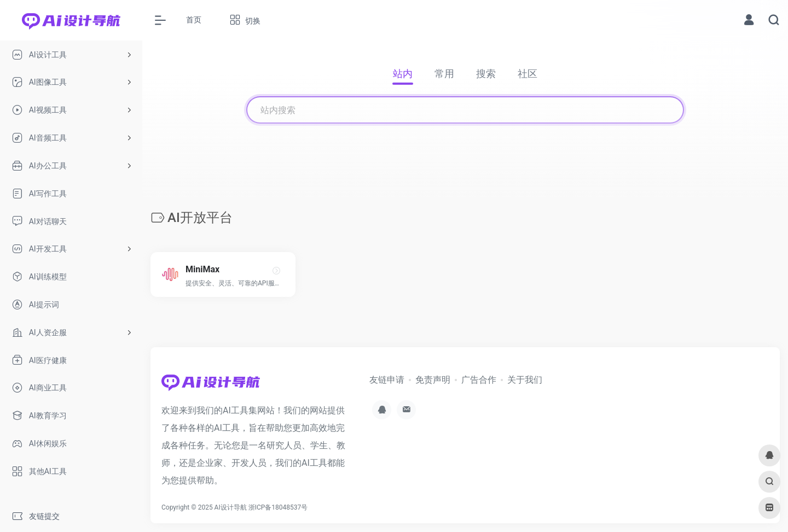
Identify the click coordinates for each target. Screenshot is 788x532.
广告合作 (479, 380)
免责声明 (433, 380)
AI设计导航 (231, 507)
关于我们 (525, 380)
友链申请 (387, 380)
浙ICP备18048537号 (278, 507)
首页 (194, 20)
